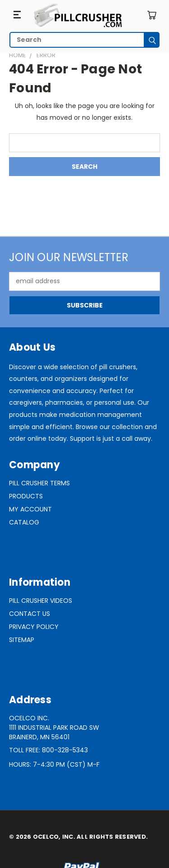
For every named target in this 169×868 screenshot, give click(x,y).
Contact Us (30, 614)
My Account (30, 509)
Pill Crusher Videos (41, 601)
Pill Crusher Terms (39, 483)
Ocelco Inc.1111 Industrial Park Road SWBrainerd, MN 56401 (54, 728)
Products (26, 496)
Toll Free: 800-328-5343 (48, 750)
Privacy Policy (34, 627)
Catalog (24, 522)
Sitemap (22, 640)
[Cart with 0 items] (152, 15)
